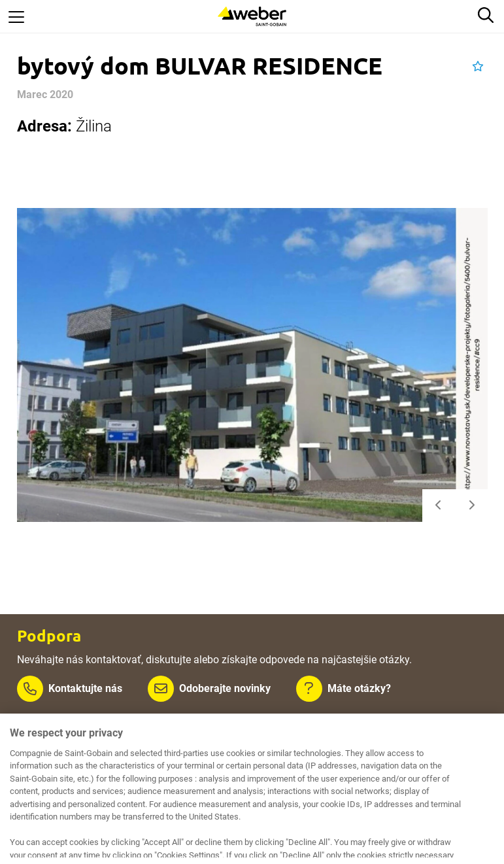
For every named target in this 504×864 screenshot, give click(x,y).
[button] (478, 67)
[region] (252, 789)
